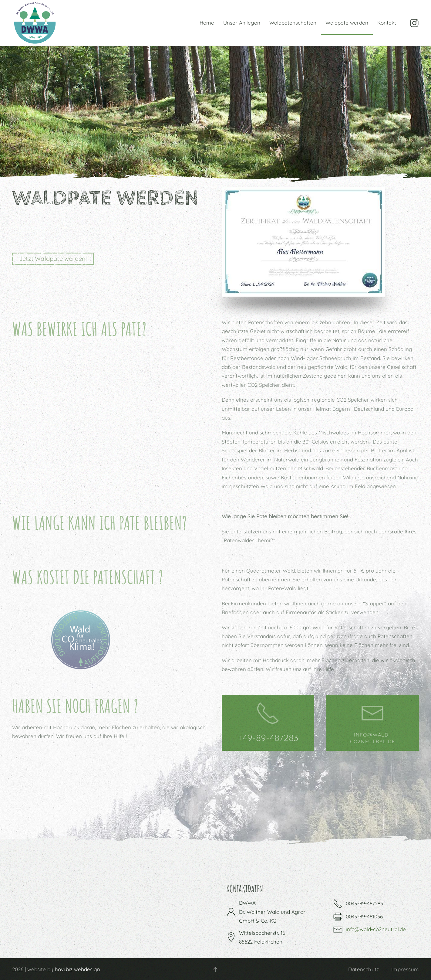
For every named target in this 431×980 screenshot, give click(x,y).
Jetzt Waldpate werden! (53, 259)
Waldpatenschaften (293, 23)
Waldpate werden (347, 23)
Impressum (405, 970)
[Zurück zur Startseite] (35, 23)
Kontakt (387, 23)
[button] (214, 969)
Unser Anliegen (242, 23)
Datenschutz (364, 970)
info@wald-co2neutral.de (376, 929)
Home (207, 23)
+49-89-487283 (268, 738)
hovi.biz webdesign (76, 969)
